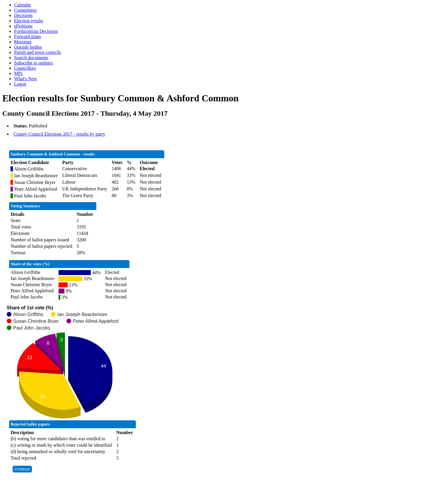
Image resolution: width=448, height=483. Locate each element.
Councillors (25, 68)
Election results (29, 21)
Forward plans (28, 36)
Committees (25, 10)
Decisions (23, 15)
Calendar (23, 5)
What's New (25, 79)
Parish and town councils (37, 52)
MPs (18, 73)
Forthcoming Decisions (36, 31)
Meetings (23, 42)
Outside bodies (28, 47)
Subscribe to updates (33, 63)
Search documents (31, 58)
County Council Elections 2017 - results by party (59, 134)
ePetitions (23, 26)
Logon (20, 84)
